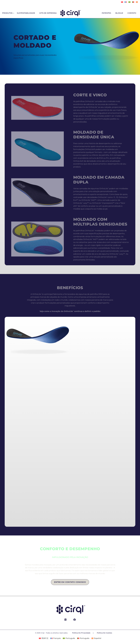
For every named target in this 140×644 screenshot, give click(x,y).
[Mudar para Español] (137, 2)
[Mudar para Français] (126, 2)
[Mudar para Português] (133, 2)
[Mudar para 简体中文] (122, 2)
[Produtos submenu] (14, 13)
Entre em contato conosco (70, 582)
